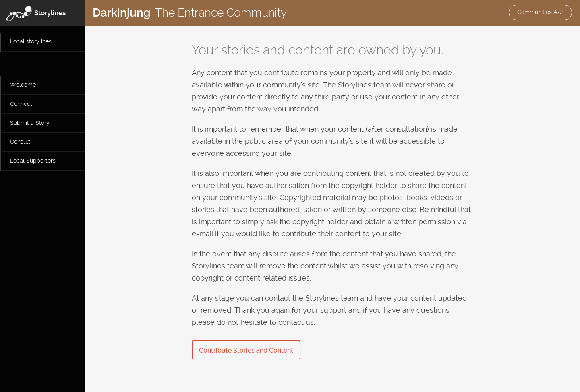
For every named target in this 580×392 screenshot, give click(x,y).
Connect (21, 104)
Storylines (50, 13)
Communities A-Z (540, 12)
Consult (20, 142)
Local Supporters (33, 161)
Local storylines (31, 41)
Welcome (23, 85)
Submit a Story (30, 123)
